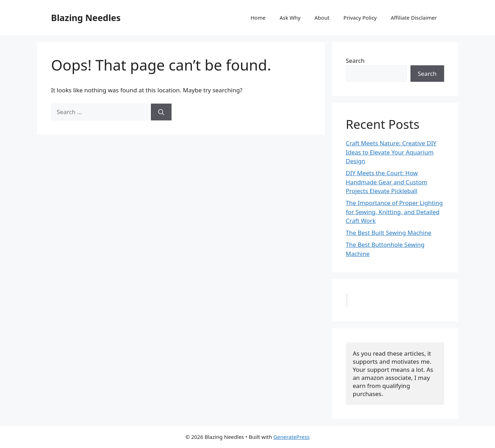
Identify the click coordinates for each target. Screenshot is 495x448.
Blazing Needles (86, 18)
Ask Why (290, 18)
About (322, 18)
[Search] (161, 112)
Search (355, 61)
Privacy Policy (360, 18)
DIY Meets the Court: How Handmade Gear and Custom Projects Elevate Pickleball (387, 182)
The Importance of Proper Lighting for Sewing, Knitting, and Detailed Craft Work (394, 212)
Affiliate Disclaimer (414, 18)
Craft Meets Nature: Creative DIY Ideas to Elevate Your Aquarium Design (391, 152)
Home (258, 18)
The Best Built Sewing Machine (389, 233)
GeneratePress (291, 437)
